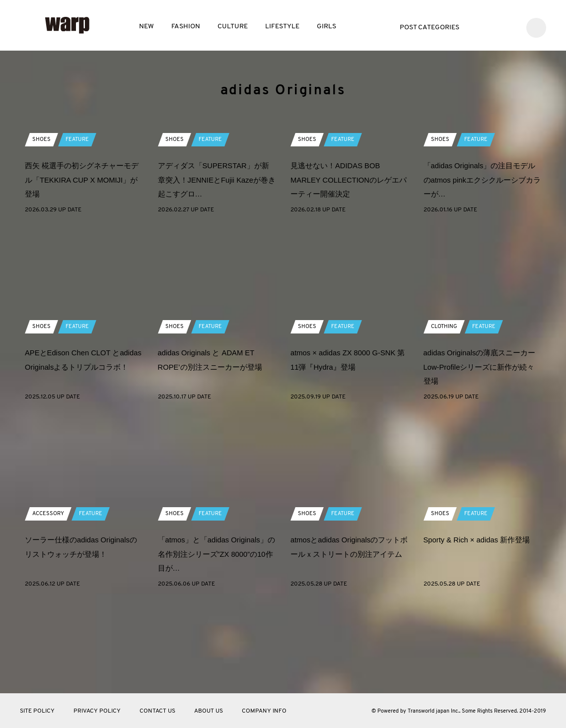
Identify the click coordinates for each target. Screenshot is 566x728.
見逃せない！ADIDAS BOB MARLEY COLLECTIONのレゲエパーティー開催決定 (349, 268)
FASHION (186, 27)
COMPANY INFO (264, 711)
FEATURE (79, 228)
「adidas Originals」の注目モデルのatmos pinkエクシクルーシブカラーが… (482, 268)
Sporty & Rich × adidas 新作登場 (481, 628)
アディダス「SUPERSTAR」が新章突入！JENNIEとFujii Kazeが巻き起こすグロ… (214, 268)
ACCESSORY (49, 602)
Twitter (480, 27)
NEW (146, 27)
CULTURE (233, 27)
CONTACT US (157, 711)
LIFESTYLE (282, 27)
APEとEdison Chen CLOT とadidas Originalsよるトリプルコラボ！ (81, 455)
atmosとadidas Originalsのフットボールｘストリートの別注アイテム (346, 642)
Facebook (495, 27)
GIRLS (326, 27)
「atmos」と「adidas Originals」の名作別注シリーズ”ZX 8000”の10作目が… (209, 642)
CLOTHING (445, 415)
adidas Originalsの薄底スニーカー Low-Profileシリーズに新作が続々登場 (480, 455)
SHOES (42, 228)
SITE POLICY (37, 711)
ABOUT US (209, 711)
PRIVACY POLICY (97, 711)
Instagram (510, 27)
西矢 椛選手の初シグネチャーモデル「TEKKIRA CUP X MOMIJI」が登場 (81, 268)
